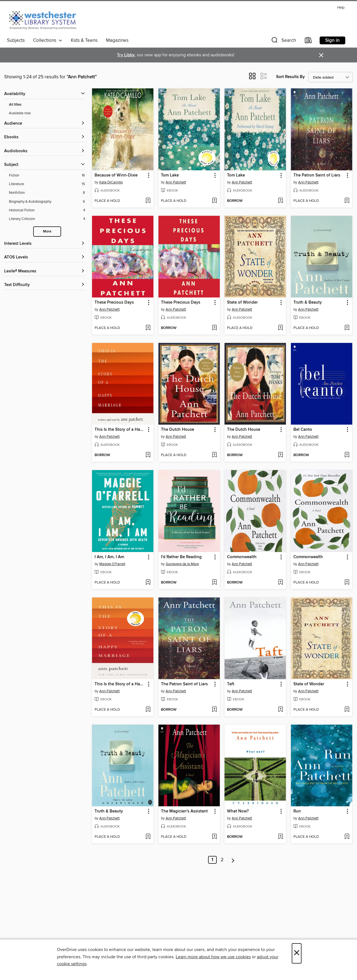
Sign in (332, 40)
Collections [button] (48, 40)
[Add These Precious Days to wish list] (148, 328)
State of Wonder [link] (242, 303)
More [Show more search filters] (47, 232)
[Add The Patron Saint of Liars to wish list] (347, 201)
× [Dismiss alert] (321, 55)
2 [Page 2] (222, 860)
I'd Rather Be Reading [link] (181, 557)
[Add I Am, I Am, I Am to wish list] (148, 583)
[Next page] (233, 860)
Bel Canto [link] (303, 430)
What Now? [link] (238, 811)
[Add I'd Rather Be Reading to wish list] (214, 583)
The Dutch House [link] (178, 430)
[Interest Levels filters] (45, 244)
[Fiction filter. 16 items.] (47, 176)
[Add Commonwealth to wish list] (280, 583)
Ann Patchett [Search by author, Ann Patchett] (176, 182)
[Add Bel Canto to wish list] (347, 455)
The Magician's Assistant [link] (184, 811)
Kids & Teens (84, 40)
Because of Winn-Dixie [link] (116, 175)
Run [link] (297, 811)
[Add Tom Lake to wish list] (214, 201)
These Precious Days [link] (114, 303)
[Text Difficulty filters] (45, 285)
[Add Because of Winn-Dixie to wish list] (148, 201)
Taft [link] (231, 684)
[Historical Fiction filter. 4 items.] (47, 210)
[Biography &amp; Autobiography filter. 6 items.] (47, 202)
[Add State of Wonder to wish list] (280, 328)
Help (341, 8)
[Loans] (308, 41)
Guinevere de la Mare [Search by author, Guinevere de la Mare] (182, 564)
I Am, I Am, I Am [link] (109, 557)
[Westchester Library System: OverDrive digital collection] (46, 19)
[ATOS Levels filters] (45, 257)
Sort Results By (290, 77)
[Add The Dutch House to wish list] (214, 455)
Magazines (117, 40)
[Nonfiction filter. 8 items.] (47, 193)
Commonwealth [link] (242, 557)
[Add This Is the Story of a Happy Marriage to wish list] (148, 455)
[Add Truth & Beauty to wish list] (347, 328)
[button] (283, 41)
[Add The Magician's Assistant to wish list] (214, 837)
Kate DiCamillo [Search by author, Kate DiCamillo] (111, 182)
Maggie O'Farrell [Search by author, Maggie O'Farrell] (112, 564)
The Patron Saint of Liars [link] (317, 175)
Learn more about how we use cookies (213, 957)
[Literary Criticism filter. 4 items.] (47, 219)
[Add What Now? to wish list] (280, 837)
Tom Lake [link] (170, 175)
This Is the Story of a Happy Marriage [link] (120, 430)
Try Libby (126, 55)
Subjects (16, 40)
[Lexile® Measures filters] (45, 271)
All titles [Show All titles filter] (15, 105)
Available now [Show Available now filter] (20, 113)
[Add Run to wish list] (347, 837)
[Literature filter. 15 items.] (47, 184)
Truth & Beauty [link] (308, 303)
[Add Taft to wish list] (280, 710)
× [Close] (297, 953)
